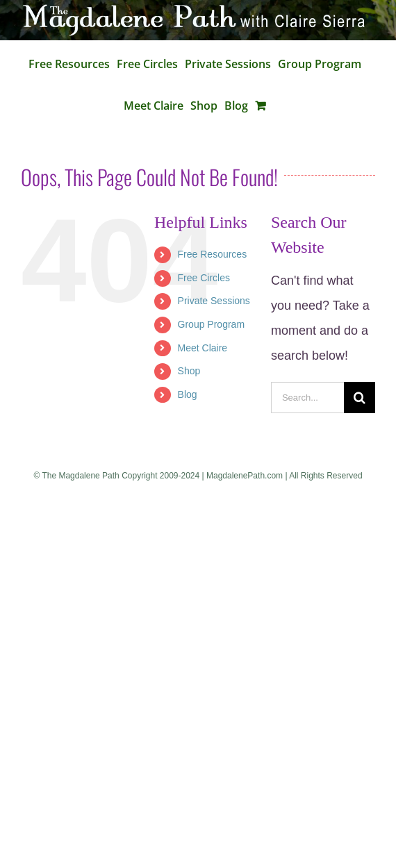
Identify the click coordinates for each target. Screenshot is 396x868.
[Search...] (307, 398)
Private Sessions (214, 301)
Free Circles (204, 278)
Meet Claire (203, 348)
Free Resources (213, 254)
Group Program (211, 324)
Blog (188, 394)
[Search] (360, 398)
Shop (189, 371)
